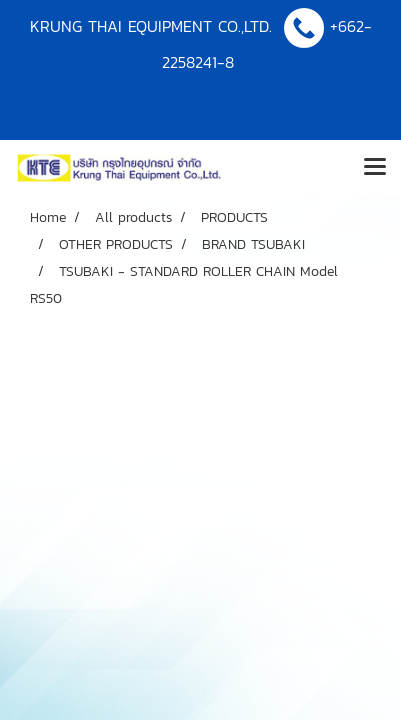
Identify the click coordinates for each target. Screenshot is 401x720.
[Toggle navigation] (375, 168)
